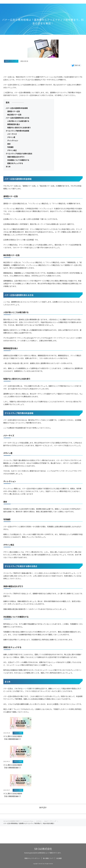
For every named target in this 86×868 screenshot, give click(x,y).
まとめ (8, 166)
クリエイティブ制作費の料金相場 (17, 131)
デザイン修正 (12, 150)
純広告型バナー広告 (14, 115)
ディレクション (13, 140)
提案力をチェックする (15, 163)
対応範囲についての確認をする (18, 160)
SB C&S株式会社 (43, 849)
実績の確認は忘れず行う (16, 157)
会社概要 (59, 858)
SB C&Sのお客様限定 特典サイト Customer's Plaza (18, 821)
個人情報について (48, 858)
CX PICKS (39, 821)
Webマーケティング (50, 821)
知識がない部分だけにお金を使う (19, 127)
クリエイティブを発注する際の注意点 (19, 154)
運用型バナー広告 (14, 111)
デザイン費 (11, 137)
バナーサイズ (12, 134)
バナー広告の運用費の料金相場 (17, 108)
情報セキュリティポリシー (32, 858)
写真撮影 (10, 147)
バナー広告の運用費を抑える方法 (17, 118)
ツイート (76, 65)
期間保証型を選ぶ (14, 124)
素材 (9, 144)
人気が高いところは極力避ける (18, 121)
